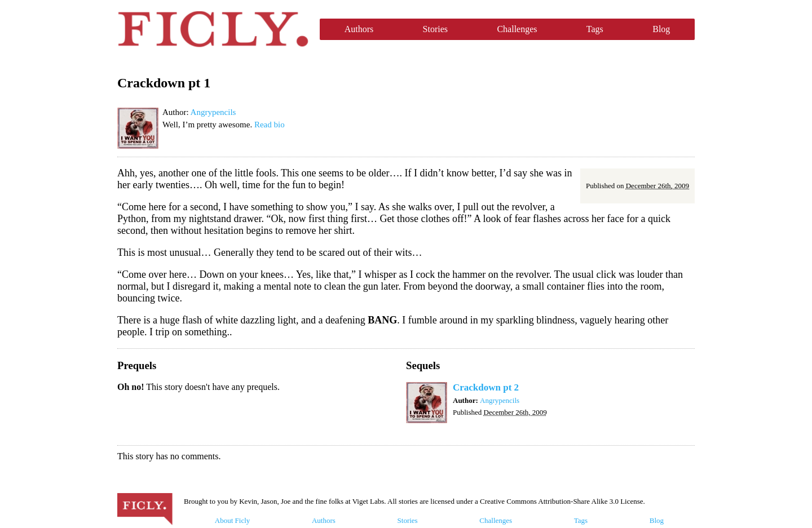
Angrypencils (213, 112)
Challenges (517, 29)
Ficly (213, 29)
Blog (661, 29)
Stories (435, 29)
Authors (359, 29)
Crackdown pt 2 (486, 387)
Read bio (270, 125)
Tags (595, 29)
